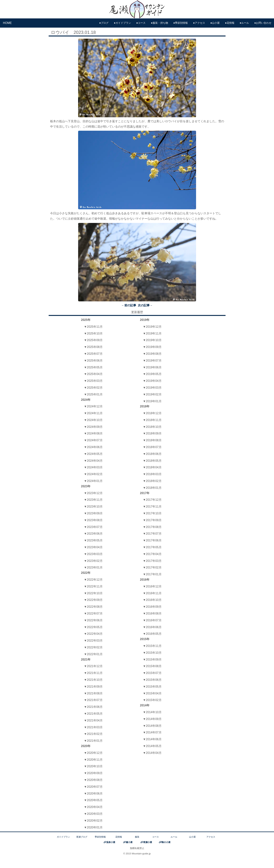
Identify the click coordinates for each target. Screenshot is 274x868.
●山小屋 (215, 23)
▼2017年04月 (152, 554)
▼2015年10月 (152, 653)
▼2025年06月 (93, 361)
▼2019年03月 (152, 388)
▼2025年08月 (93, 347)
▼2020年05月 (93, 800)
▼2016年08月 (152, 613)
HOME (7, 23)
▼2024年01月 (93, 481)
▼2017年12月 (152, 500)
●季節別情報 (180, 23)
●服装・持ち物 (159, 23)
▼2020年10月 (93, 766)
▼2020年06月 (93, 794)
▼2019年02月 (152, 394)
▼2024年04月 (93, 461)
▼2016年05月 (152, 634)
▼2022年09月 (93, 600)
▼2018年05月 (152, 461)
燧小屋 (129, 842)
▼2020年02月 (93, 821)
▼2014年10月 (152, 712)
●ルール (244, 23)
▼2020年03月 (93, 814)
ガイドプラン (63, 837)
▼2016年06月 (152, 627)
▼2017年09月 (152, 520)
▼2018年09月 (152, 433)
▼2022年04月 (93, 634)
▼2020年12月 (93, 753)
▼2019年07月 (152, 361)
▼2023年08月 (93, 520)
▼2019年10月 (152, 340)
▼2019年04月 (152, 381)
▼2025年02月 (93, 388)
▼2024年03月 (93, 467)
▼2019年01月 (152, 401)
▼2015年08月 (152, 666)
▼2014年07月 (152, 732)
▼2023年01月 (93, 567)
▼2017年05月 (152, 547)
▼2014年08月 (152, 726)
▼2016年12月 (152, 586)
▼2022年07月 (93, 613)
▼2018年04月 (152, 467)
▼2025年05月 (93, 367)
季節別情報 (100, 837)
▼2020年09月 (93, 773)
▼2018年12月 (152, 413)
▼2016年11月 (152, 593)
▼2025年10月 (93, 333)
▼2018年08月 (152, 440)
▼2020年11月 (93, 760)
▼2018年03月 (152, 474)
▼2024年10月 (93, 420)
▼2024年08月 (93, 433)
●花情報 (230, 23)
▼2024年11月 (93, 413)
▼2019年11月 (152, 333)
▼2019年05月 (152, 374)
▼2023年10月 (93, 507)
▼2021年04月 (93, 720)
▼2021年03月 (93, 727)
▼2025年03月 (93, 381)
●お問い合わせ (263, 23)
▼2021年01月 (93, 741)
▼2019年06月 (152, 367)
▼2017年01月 (152, 574)
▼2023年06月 (93, 534)
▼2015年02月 (152, 700)
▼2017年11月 (152, 507)
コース (156, 837)
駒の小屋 (166, 842)
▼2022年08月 (93, 607)
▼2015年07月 (152, 673)
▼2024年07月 (93, 440)
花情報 (119, 837)
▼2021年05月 (93, 714)
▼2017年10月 (152, 513)
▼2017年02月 (152, 567)
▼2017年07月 (152, 534)
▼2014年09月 (152, 719)
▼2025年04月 (93, 374)
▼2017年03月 (152, 561)
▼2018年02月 (152, 481)
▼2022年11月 (93, 586)
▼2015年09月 (152, 660)
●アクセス (199, 23)
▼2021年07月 (93, 700)
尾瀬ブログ (82, 837)
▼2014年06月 (152, 739)
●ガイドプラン (122, 23)
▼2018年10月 (152, 427)
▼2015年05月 (152, 687)
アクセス (211, 837)
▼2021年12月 (93, 666)
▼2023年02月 (93, 561)
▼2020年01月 (93, 827)
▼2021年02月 (93, 734)
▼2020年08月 (93, 780)
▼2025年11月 (93, 327)
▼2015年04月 (152, 693)
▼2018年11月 (152, 420)
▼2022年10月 (93, 593)
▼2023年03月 (93, 554)
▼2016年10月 (152, 600)
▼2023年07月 (93, 527)
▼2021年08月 (93, 693)
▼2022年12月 (93, 580)
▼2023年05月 (93, 540)
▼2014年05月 (152, 746)
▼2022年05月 (93, 627)
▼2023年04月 (93, 547)
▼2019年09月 (152, 347)
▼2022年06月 (93, 620)
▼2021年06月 (93, 707)
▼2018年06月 (152, 454)
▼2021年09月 (93, 687)
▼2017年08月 (152, 527)
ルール (174, 837)
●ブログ (104, 23)
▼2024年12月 (93, 406)
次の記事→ (145, 305)
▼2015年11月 (152, 646)
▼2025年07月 (93, 354)
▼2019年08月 (152, 354)
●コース (141, 23)
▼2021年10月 (93, 680)
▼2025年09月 (93, 340)
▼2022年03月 (93, 641)
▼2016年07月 (152, 620)
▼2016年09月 (152, 607)
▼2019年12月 (152, 327)
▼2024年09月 (93, 427)
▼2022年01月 (93, 654)
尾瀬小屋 (148, 842)
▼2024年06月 (93, 447)
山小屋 (192, 837)
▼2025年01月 (93, 394)
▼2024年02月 (93, 474)
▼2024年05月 (93, 454)
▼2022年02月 (93, 647)
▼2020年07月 (93, 787)
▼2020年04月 (93, 807)
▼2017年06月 (152, 540)
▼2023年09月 (93, 513)
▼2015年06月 (152, 680)
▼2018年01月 (152, 488)
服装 (137, 837)
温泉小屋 (111, 842)
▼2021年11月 (93, 673)
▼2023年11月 (93, 500)
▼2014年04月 (152, 753)
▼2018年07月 (152, 447)
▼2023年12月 (93, 493)
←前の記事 (129, 305)
